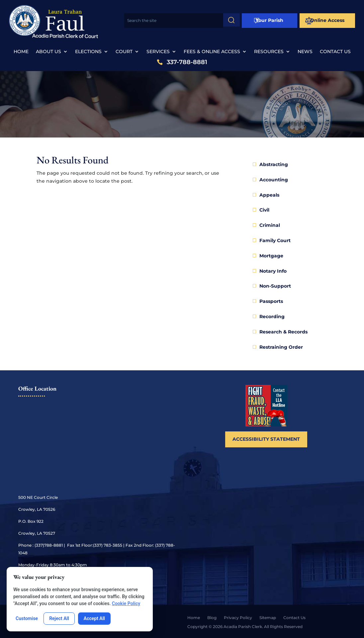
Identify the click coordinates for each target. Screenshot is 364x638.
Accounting (274, 180)
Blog (212, 618)
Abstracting (274, 164)
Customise (27, 618)
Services (158, 52)
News (305, 52)
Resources (269, 52)
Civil (264, 210)
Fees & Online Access (212, 52)
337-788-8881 (187, 62)
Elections (88, 52)
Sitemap (268, 618)
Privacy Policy (238, 618)
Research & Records (283, 332)
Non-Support (275, 286)
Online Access (327, 20)
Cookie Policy (126, 603)
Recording (272, 317)
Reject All (59, 618)
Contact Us (335, 52)
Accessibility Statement (266, 439)
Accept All (94, 618)
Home (21, 52)
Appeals (269, 195)
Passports (271, 301)
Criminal (270, 225)
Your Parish (270, 20)
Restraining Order (281, 347)
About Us (48, 52)
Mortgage (271, 256)
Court (124, 52)
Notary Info (273, 271)
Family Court (275, 240)
